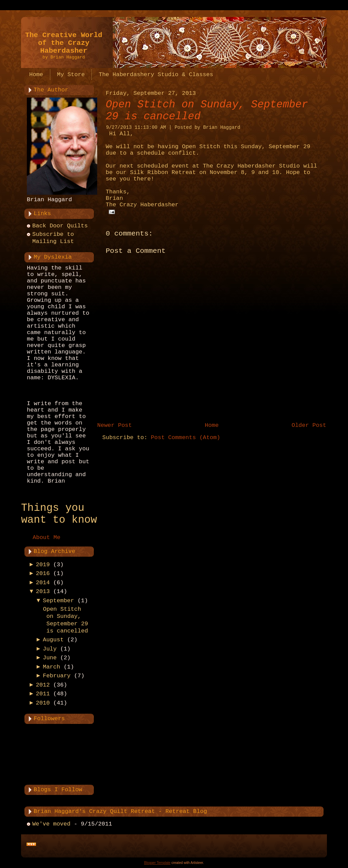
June (50, 658)
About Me (47, 537)
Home (212, 425)
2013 (43, 592)
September (58, 601)
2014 (43, 583)
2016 (43, 574)
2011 (43, 694)
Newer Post (115, 425)
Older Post (309, 425)
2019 (43, 565)
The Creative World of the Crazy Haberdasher (64, 43)
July (50, 649)
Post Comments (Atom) (186, 438)
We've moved (51, 824)
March (51, 667)
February (57, 676)
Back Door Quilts (60, 226)
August (53, 640)
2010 (43, 703)
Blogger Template (157, 863)
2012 (43, 685)
